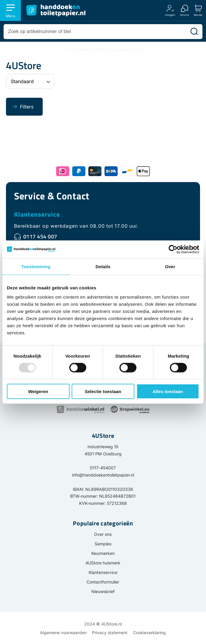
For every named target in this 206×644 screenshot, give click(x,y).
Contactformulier (103, 582)
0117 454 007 (40, 236)
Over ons (103, 534)
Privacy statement (110, 633)
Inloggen (170, 15)
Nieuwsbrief (103, 591)
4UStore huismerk (103, 563)
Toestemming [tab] (36, 266)
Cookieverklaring (149, 633)
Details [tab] (103, 266)
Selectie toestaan (103, 391)
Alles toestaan (168, 391)
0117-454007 (103, 468)
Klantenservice (37, 214)
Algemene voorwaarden (63, 633)
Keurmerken (103, 553)
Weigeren (38, 391)
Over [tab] (170, 266)
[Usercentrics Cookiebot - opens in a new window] (173, 249)
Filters (27, 107)
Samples (103, 544)
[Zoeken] (194, 32)
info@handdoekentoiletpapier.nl (103, 475)
